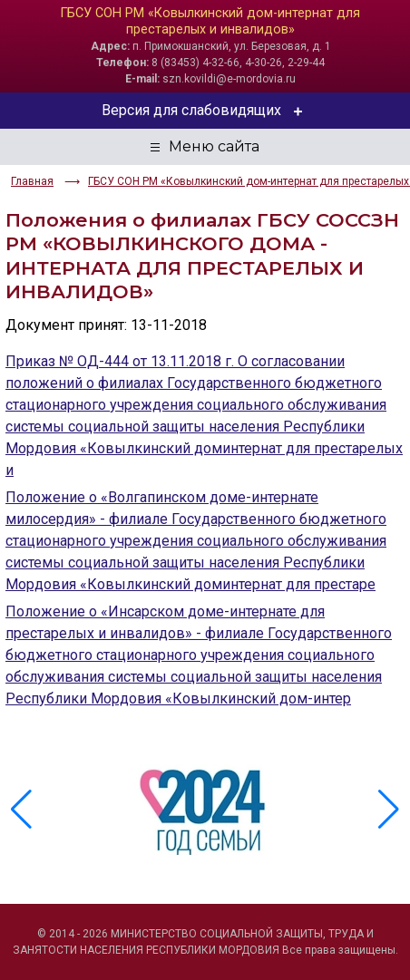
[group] (205, 810)
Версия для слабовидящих (205, 111)
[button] (389, 810)
